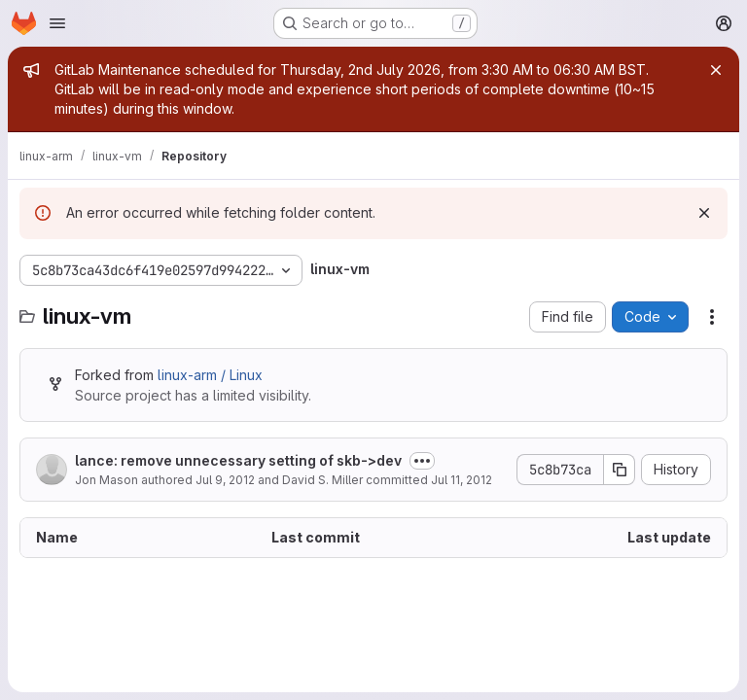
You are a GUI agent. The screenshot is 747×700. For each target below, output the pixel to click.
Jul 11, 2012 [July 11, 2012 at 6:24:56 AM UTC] (462, 480)
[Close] (716, 70)
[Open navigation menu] (57, 23)
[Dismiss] (704, 213)
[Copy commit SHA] (620, 470)
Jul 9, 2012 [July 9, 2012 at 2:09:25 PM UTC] (225, 480)
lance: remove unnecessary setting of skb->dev (238, 460)
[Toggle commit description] (422, 461)
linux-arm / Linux (210, 375)
